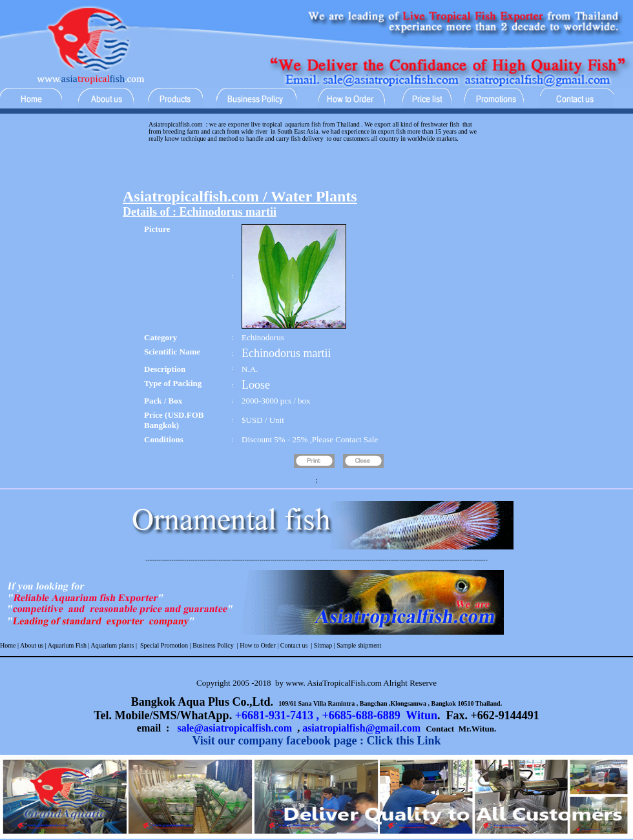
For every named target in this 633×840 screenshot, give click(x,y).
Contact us (294, 645)
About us (32, 645)
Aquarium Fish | (69, 645)
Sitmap (323, 645)
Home (8, 645)
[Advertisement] (316, 169)
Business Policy (213, 645)
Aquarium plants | (114, 645)
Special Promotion (164, 645)
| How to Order (255, 645)
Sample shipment (359, 645)
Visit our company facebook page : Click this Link (316, 741)
